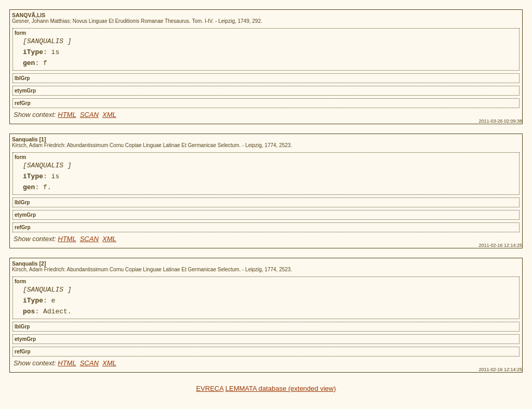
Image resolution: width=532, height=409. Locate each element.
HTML (67, 119)
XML (109, 119)
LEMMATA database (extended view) (281, 403)
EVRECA (210, 403)
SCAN (89, 119)
